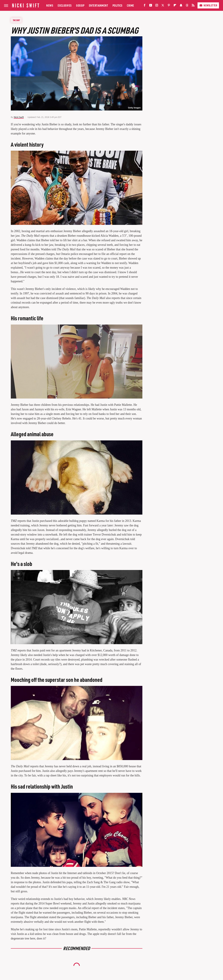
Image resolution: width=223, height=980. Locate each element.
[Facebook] (145, 6)
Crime (130, 5)
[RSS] (193, 6)
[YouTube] (151, 6)
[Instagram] (157, 6)
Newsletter (208, 5)
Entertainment (99, 5)
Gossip (80, 5)
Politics (117, 5)
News (50, 5)
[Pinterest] (169, 6)
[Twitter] (163, 6)
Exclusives (65, 5)
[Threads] (187, 6)
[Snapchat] (181, 6)
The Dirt (16, 20)
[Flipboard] (175, 6)
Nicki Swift (19, 117)
